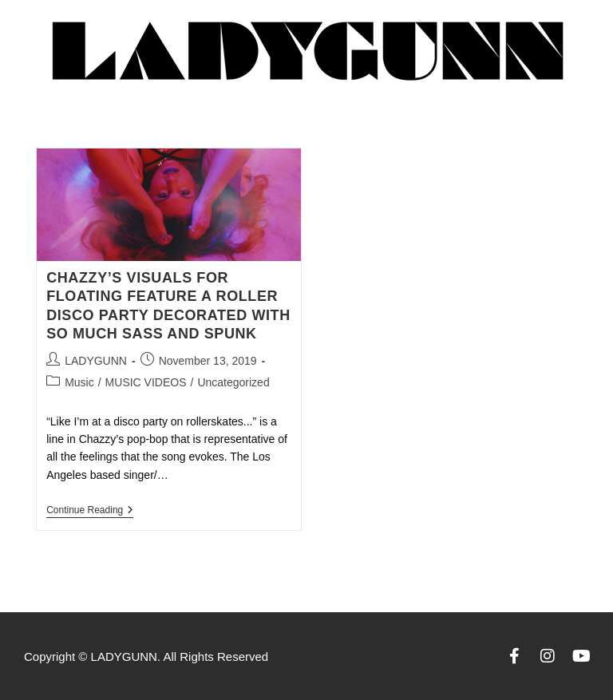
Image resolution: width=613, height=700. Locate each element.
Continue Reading (90, 510)
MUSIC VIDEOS (146, 382)
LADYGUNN (96, 361)
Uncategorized (233, 382)
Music (79, 382)
